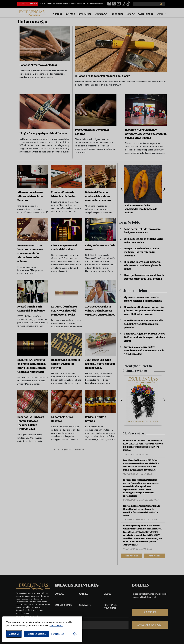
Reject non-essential (36, 634)
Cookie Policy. (56, 625)
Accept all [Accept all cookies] (14, 634)
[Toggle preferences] (58, 634)
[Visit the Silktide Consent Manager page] (75, 634)
